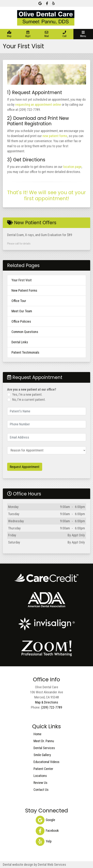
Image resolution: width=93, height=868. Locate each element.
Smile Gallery (42, 755)
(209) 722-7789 (52, 707)
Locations (40, 776)
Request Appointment (25, 467)
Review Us (40, 783)
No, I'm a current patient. (29, 400)
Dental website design (18, 865)
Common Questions (25, 332)
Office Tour (19, 301)
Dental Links (20, 342)
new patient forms (55, 136)
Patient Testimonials (25, 352)
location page (72, 167)
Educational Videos (46, 762)
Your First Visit (22, 280)
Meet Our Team (22, 311)
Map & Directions (47, 702)
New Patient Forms (24, 290)
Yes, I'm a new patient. (27, 394)
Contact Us (41, 790)
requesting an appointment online (38, 105)
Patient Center (43, 769)
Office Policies (21, 321)
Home (37, 734)
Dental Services (44, 748)
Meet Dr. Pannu (44, 741)
